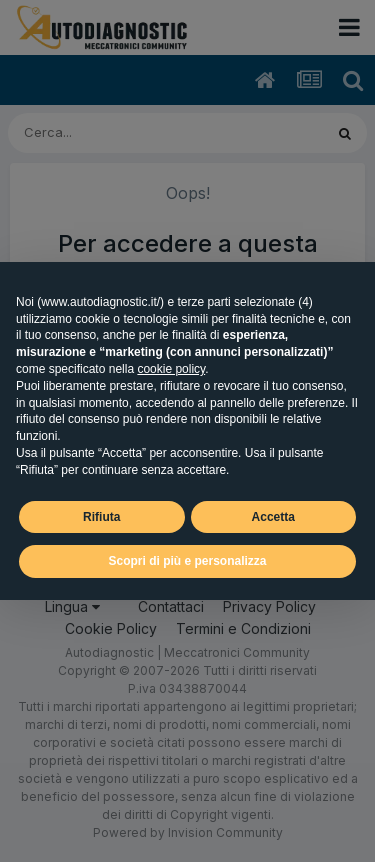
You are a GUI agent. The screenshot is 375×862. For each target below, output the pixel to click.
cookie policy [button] (171, 369)
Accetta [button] (273, 517)
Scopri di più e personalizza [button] (187, 561)
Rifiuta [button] (101, 517)
